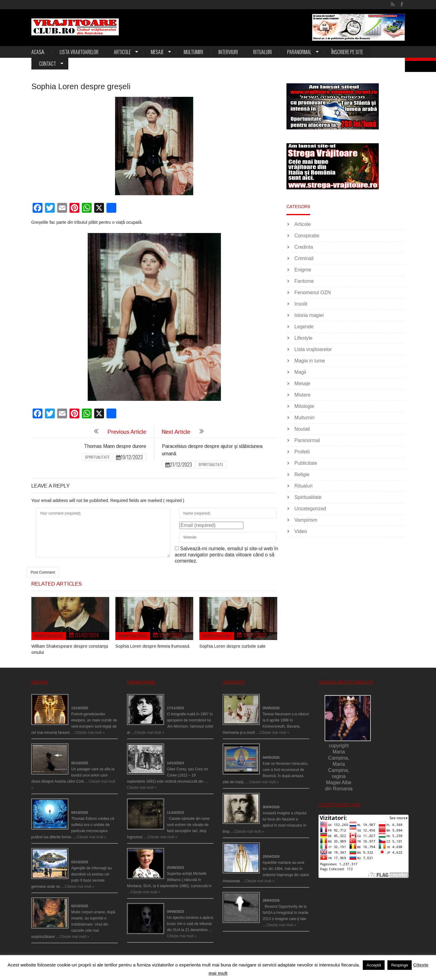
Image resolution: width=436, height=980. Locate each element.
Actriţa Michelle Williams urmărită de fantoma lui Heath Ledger (188, 856)
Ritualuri (262, 52)
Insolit (301, 304)
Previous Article (127, 432)
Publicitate (306, 463)
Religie (302, 474)
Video (301, 531)
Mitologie (304, 406)
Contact (48, 64)
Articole (122, 52)
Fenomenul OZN (313, 292)
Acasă (38, 52)
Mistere (302, 395)
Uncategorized (310, 509)
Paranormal (299, 52)
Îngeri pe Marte (275, 894)
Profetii (302, 452)
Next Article (176, 432)
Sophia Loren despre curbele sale (232, 646)
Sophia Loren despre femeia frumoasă (152, 646)
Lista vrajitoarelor (79, 52)
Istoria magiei (309, 315)
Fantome (304, 281)
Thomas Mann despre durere (115, 446)
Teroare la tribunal (182, 905)
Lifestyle (304, 338)
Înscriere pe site (347, 52)
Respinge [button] (400, 965)
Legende (304, 327)
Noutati (302, 429)
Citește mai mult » (90, 733)
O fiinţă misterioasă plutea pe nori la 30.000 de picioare (93, 751)
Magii (300, 372)
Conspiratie (307, 236)
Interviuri (228, 52)
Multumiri (193, 52)
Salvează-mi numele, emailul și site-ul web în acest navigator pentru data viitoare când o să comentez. (227, 555)
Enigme (303, 270)
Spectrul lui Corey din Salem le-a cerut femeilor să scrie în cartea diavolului (190, 751)
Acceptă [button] (374, 965)
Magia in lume (310, 361)
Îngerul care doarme (88, 900)
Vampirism (306, 520)
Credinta (304, 247)
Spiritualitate (97, 457)
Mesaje (157, 52)
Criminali (304, 258)
